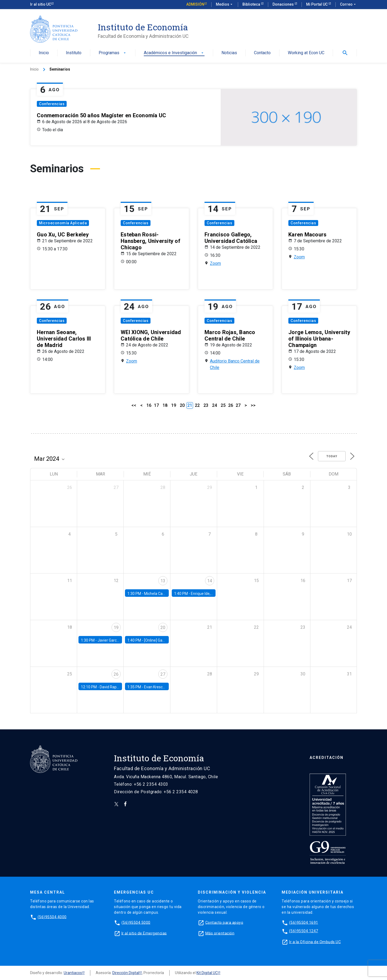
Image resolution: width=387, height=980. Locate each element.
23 (206, 405)
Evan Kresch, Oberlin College (168, 687)
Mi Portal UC (317, 4)
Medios (225, 5)
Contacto (262, 53)
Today (332, 456)
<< (134, 405)
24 (214, 405)
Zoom (215, 263)
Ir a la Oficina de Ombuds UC (315, 942)
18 (165, 405)
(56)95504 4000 (52, 917)
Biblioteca (252, 4)
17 (156, 405)
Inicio (44, 53)
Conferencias (52, 104)
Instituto (74, 53)
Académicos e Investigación (174, 53)
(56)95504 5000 (136, 922)
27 (238, 405)
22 (197, 405)
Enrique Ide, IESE (205, 594)
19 (174, 405)
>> (253, 405)
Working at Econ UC (306, 53)
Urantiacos (73, 973)
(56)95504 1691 (304, 922)
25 (223, 405)
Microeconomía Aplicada (63, 223)
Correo (348, 5)
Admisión (195, 4)
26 (231, 405)
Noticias (229, 53)
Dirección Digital (126, 973)
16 (149, 405)
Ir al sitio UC (41, 4)
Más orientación (220, 933)
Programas (113, 53)
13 (163, 581)
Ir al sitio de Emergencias (144, 933)
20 (182, 405)
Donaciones (284, 4)
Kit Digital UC (207, 973)
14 (210, 581)
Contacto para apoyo (224, 922)
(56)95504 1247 (304, 931)
